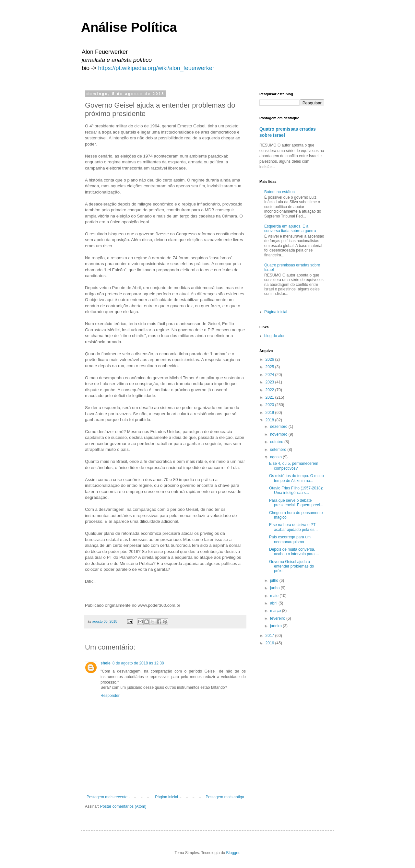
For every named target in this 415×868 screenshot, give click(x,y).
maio (275, 596)
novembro (279, 434)
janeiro (276, 626)
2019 (270, 413)
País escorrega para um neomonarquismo (290, 539)
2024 (270, 375)
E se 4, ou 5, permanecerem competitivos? (294, 466)
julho (275, 581)
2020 (270, 405)
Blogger (233, 853)
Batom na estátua (279, 192)
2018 (270, 420)
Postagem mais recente (107, 797)
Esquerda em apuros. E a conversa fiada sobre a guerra (290, 229)
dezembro (279, 427)
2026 (270, 359)
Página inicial (166, 797)
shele (106, 663)
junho (275, 588)
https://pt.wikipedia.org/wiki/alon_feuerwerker (156, 68)
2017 (270, 636)
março (276, 611)
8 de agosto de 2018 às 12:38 (138, 663)
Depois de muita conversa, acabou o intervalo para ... (294, 552)
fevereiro (278, 618)
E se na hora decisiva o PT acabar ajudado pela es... (293, 527)
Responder (110, 696)
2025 (270, 367)
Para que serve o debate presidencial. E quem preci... (296, 503)
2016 (270, 643)
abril (274, 603)
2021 (270, 397)
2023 (270, 382)
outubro (277, 442)
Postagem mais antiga (225, 797)
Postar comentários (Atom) (123, 806)
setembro (279, 450)
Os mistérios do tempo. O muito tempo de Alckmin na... (296, 478)
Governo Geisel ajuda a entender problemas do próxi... (291, 566)
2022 (270, 390)
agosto (276, 457)
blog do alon (275, 336)
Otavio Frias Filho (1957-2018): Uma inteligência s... (296, 490)
